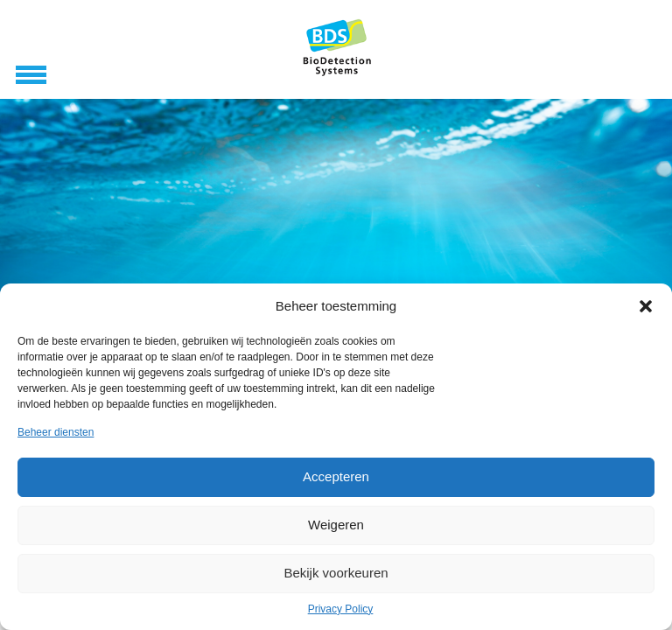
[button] (646, 306)
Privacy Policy (341, 609)
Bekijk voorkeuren (336, 573)
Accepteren (336, 476)
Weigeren (336, 525)
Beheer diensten (56, 432)
